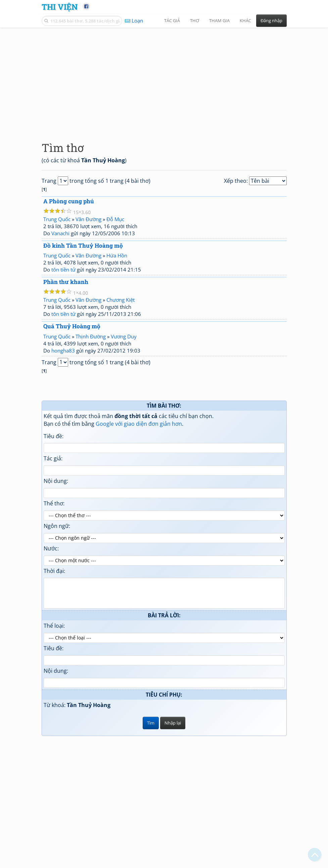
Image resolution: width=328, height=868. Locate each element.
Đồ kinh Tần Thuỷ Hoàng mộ (83, 245)
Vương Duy (124, 336)
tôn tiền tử (63, 270)
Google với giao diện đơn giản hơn (139, 424)
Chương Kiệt (121, 300)
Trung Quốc (57, 219)
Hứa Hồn (117, 255)
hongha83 (63, 350)
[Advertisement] (164, 79)
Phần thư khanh (66, 282)
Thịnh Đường (91, 336)
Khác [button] (245, 20)
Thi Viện (60, 7)
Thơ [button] (195, 20)
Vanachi (60, 233)
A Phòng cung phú (69, 201)
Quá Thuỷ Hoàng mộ (72, 326)
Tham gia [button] (219, 20)
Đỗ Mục (115, 219)
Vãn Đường (88, 219)
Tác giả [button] (172, 20)
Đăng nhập (271, 20)
